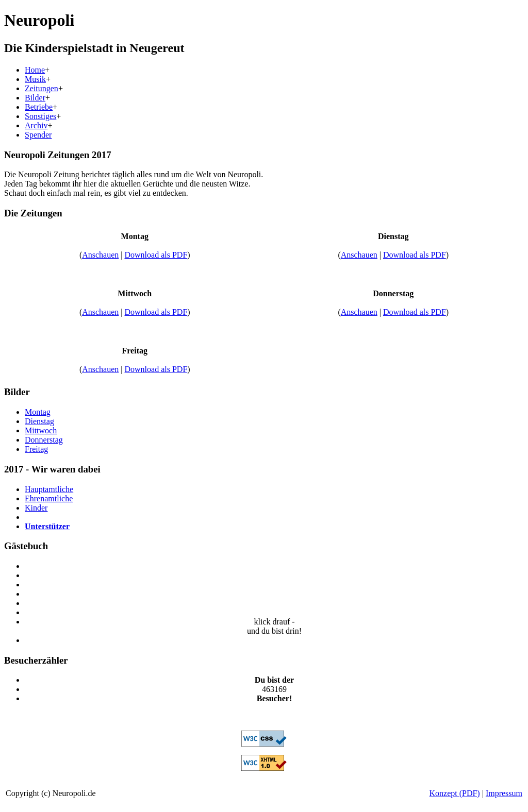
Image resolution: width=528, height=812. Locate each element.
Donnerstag (44, 440)
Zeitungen (42, 88)
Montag (38, 412)
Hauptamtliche (49, 489)
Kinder (36, 508)
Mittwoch (41, 430)
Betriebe (39, 107)
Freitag (36, 449)
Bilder (35, 98)
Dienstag (39, 421)
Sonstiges (40, 116)
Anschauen (100, 255)
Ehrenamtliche (49, 498)
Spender (38, 135)
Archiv (36, 125)
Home (35, 70)
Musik (35, 79)
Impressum (504, 793)
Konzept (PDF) (454, 793)
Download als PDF (156, 255)
